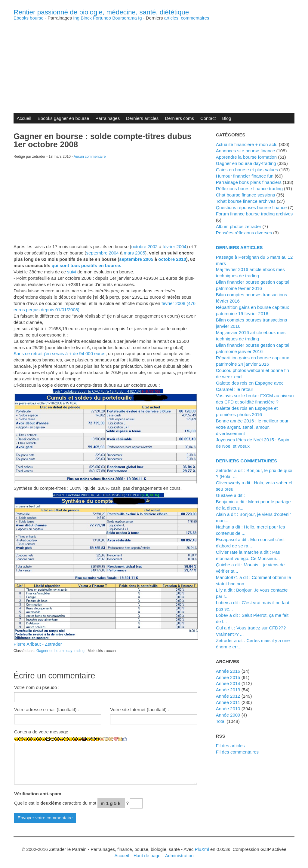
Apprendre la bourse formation (246, 157)
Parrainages (108, 118)
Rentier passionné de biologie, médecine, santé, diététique (101, 12)
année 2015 (228, 677)
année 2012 (228, 696)
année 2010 (228, 709)
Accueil (24, 118)
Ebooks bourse (29, 18)
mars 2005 (134, 253)
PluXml (202, 849)
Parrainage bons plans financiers (249, 182)
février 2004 (175, 247)
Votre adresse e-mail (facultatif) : (47, 710)
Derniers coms (179, 118)
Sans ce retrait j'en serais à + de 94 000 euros (60, 353)
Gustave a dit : (231, 495)
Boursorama (125, 18)
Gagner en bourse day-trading (60, 651)
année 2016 (228, 671)
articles (171, 18)
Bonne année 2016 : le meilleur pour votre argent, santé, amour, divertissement (252, 427)
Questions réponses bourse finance (251, 207)
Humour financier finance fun (245, 176)
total (221, 721)
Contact (208, 118)
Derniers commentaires (247, 461)
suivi (72, 272)
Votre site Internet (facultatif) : (140, 710)
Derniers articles (142, 118)
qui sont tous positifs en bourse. (86, 265)
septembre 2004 (103, 253)
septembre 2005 (136, 259)
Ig (140, 18)
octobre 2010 (172, 259)
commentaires (195, 18)
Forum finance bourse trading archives (254, 214)
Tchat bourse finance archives (246, 201)
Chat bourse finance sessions (246, 195)
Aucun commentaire (90, 157)
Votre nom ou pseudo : (37, 687)
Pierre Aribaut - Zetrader (38, 644)
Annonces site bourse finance (246, 151)
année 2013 (228, 690)
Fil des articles (230, 746)
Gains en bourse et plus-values (247, 170)
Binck (86, 18)
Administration (179, 856)
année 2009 (228, 715)
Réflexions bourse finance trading (249, 189)
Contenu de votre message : (42, 732)
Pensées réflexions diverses (244, 233)
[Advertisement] (154, 62)
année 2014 (228, 683)
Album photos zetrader (239, 226)
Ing (76, 18)
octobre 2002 (144, 247)
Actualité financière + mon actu (247, 144)
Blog (227, 118)
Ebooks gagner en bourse (63, 118)
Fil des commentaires (237, 752)
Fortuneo (102, 18)
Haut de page (147, 856)
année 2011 (228, 702)
